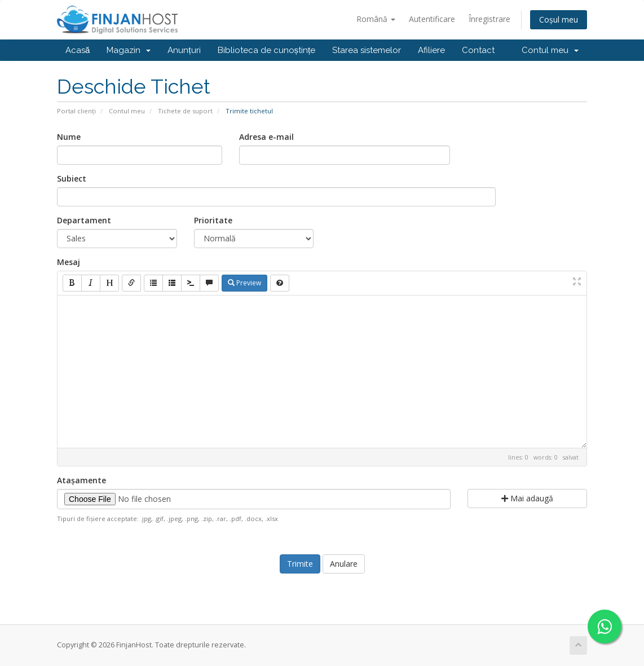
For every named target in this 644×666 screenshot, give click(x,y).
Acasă (78, 50)
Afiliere (431, 50)
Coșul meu (559, 19)
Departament (84, 220)
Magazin (129, 50)
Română (376, 19)
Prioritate (213, 220)
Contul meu (550, 50)
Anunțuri (184, 50)
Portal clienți (76, 111)
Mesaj (69, 262)
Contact (478, 50)
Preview (244, 283)
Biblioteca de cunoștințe (267, 50)
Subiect (72, 178)
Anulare (344, 564)
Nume (69, 137)
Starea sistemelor (367, 50)
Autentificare (432, 19)
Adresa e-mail (266, 137)
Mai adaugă (527, 498)
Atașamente (81, 480)
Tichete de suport (185, 111)
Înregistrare (489, 19)
